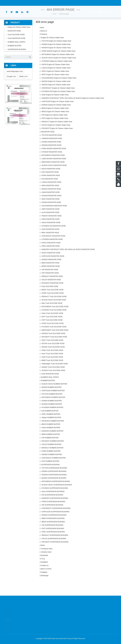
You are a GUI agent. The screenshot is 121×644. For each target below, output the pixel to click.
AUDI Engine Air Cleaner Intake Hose (55, 109)
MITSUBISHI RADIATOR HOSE (53, 169)
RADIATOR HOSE (48, 146)
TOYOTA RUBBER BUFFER (52, 408)
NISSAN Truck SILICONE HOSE (54, 347)
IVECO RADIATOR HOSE (51, 257)
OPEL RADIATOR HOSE (51, 260)
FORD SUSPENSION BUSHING (54, 516)
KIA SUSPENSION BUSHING (52, 509)
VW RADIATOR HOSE (50, 284)
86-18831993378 (12, 3)
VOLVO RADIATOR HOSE (51, 294)
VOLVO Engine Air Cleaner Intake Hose (56, 139)
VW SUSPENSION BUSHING (53, 539)
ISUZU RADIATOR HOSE (51, 267)
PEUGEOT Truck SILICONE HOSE (54, 351)
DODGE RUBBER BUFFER (52, 468)
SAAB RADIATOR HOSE (51, 206)
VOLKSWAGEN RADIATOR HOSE (54, 220)
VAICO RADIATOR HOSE (51, 237)
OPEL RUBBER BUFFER (51, 428)
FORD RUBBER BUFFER (51, 465)
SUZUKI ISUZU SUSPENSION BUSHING (57, 499)
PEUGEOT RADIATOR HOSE (53, 297)
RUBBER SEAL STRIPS (50, 391)
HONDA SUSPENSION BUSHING (54, 485)
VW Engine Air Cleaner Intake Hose (55, 129)
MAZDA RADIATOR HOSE (51, 203)
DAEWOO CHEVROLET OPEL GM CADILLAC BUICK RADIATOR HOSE (68, 263)
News (43, 559)
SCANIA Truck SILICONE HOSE (53, 384)
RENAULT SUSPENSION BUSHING (55, 549)
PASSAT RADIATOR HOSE (52, 230)
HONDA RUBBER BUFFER (52, 415)
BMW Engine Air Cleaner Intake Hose (55, 122)
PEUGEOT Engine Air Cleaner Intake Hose (57, 142)
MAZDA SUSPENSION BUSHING (54, 492)
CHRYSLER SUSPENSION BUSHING (56, 526)
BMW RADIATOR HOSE (51, 277)
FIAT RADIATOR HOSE (50, 287)
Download (44, 569)
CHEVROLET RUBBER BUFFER (54, 472)
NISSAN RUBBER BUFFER (52, 418)
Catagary (44, 586)
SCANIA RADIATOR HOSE (52, 210)
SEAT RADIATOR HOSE (51, 213)
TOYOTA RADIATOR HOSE (52, 149)
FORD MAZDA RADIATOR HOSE (54, 163)
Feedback (44, 576)
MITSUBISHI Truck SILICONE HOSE (55, 321)
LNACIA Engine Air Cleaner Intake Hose (56, 82)
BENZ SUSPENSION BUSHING (53, 536)
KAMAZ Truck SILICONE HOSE (53, 381)
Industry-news (46, 566)
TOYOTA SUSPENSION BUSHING (54, 482)
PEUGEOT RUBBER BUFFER (53, 455)
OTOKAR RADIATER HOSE (52, 166)
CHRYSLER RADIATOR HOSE (53, 270)
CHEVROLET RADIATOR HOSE (54, 250)
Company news (47, 563)
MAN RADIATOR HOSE (50, 200)
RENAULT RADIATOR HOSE (52, 290)
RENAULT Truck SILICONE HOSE (54, 310)
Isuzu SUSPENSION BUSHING (53, 505)
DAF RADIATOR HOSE (50, 186)
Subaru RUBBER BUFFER (51, 431)
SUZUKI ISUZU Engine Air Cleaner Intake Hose (59, 72)
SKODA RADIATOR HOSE (51, 216)
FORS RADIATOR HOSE (51, 189)
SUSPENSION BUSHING (50, 479)
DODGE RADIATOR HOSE (52, 273)
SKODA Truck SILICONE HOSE (53, 361)
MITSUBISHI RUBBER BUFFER (53, 411)
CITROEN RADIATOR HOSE (52, 253)
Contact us (45, 579)
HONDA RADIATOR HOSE (51, 156)
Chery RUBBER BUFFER (51, 442)
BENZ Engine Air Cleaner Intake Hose (55, 126)
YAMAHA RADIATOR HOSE (52, 152)
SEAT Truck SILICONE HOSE (53, 354)
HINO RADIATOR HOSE (51, 233)
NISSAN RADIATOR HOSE (52, 159)
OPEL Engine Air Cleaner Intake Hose (55, 85)
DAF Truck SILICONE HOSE (52, 331)
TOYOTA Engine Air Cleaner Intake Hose (57, 55)
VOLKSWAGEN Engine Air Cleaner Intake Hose (59, 92)
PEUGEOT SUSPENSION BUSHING (55, 556)
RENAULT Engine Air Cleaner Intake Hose (57, 136)
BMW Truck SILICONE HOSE (52, 374)
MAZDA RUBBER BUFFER (52, 401)
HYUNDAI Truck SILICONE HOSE (54, 341)
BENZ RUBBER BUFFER (51, 438)
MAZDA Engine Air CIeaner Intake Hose (56, 95)
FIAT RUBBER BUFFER (50, 475)
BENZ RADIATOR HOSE (51, 280)
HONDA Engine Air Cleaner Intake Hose (56, 58)
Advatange (45, 590)
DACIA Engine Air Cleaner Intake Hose (56, 78)
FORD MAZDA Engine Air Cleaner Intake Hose (59, 65)
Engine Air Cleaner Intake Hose (52, 52)
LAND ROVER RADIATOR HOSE (54, 173)
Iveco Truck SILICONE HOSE (52, 368)
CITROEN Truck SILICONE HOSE (54, 324)
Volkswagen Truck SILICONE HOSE (55, 378)
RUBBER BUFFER (48, 395)
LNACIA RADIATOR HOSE (51, 196)
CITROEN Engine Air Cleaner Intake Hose (57, 75)
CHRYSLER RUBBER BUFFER (53, 405)
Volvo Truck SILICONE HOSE (52, 327)
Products (44, 48)
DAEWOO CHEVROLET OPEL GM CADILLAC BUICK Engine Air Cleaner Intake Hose (73, 112)
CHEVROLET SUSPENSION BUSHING (56, 522)
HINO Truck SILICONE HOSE (53, 364)
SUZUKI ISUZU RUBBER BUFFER (54, 398)
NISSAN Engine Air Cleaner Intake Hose (56, 62)
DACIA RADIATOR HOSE (51, 183)
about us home (46, 583)
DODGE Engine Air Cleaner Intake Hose (56, 119)
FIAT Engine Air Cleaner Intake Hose (55, 132)
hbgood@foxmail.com (30, 3)
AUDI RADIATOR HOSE (51, 243)
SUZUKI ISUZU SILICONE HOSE (54, 314)
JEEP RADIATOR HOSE (51, 223)
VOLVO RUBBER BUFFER (52, 458)
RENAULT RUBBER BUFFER (53, 462)
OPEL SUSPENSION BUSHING (53, 546)
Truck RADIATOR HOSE (50, 388)
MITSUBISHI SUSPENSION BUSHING (56, 495)
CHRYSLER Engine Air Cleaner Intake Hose (58, 115)
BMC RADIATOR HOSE (50, 247)
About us (44, 45)
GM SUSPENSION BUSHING (53, 519)
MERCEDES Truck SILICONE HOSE (55, 344)
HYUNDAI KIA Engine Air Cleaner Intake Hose (58, 105)
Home (54, 28)
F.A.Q (43, 573)
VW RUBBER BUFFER (50, 452)
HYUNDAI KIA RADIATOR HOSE (54, 240)
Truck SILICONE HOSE (50, 300)
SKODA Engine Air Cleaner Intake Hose (56, 99)
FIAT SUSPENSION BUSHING (53, 542)
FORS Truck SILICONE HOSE (53, 337)
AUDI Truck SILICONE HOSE (52, 371)
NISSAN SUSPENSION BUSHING (54, 489)
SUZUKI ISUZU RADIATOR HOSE (54, 179)
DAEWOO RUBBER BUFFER (53, 445)
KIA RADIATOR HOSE (50, 193)
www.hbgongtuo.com (15, 85)
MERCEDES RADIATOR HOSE (53, 176)
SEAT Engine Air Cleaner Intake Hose (55, 89)
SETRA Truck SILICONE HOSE (53, 358)
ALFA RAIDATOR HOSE (51, 226)
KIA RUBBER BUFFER (50, 425)
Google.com (11, 90)
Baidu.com (23, 90)
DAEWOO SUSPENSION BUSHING (55, 512)
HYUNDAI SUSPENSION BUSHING (55, 502)
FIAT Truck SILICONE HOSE (52, 334)
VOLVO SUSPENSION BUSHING (54, 553)
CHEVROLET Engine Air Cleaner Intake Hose (58, 102)
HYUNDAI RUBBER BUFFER (52, 421)
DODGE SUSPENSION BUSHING (54, 529)
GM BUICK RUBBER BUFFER (53, 435)
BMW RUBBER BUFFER (51, 448)
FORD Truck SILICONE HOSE (53, 307)
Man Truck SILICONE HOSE (52, 317)
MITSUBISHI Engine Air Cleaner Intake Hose (58, 68)
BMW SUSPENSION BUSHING (53, 532)
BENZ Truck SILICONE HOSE (53, 304)
